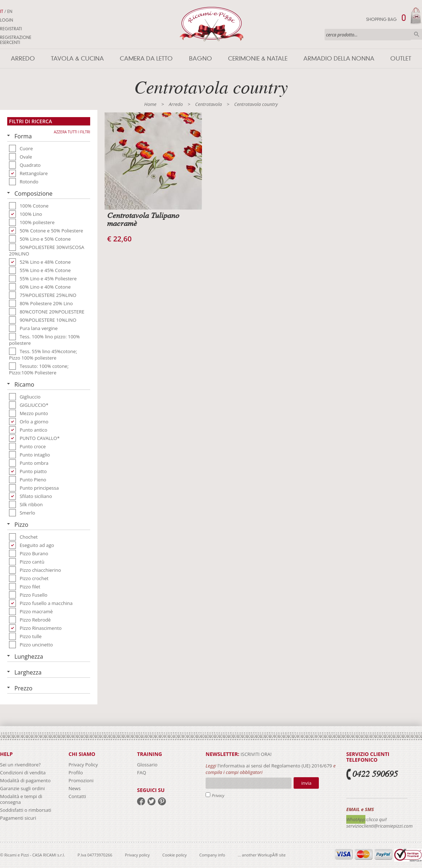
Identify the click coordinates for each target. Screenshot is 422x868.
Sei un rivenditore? (20, 765)
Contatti (77, 796)
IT (2, 12)
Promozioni (81, 780)
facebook (141, 801)
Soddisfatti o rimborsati (26, 810)
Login (6, 20)
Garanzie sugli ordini (22, 788)
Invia (306, 783)
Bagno (201, 59)
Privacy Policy (83, 765)
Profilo (76, 773)
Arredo (23, 59)
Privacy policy (137, 855)
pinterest (162, 801)
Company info (212, 855)
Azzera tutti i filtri (72, 132)
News (74, 788)
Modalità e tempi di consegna (21, 799)
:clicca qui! (376, 819)
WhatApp (356, 819)
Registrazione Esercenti (16, 40)
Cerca (417, 34)
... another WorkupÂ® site (262, 855)
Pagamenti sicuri (18, 818)
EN (10, 12)
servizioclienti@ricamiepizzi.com (379, 826)
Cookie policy (174, 855)
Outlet (401, 59)
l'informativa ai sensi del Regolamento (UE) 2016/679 (275, 766)
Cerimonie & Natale (258, 59)
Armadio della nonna (339, 59)
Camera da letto (146, 59)
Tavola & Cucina (77, 59)
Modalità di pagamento (25, 780)
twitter (151, 801)
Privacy (218, 795)
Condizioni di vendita (23, 773)
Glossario (147, 765)
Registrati (11, 29)
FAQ (142, 773)
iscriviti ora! (256, 754)
